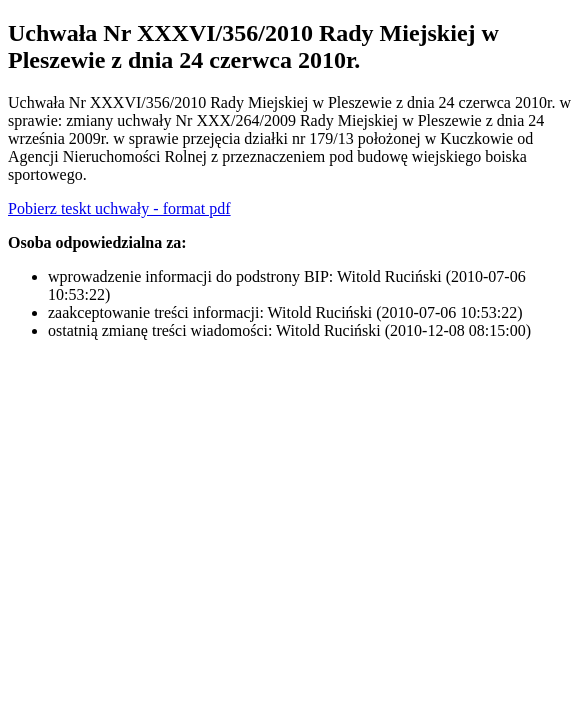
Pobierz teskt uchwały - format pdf (119, 208)
